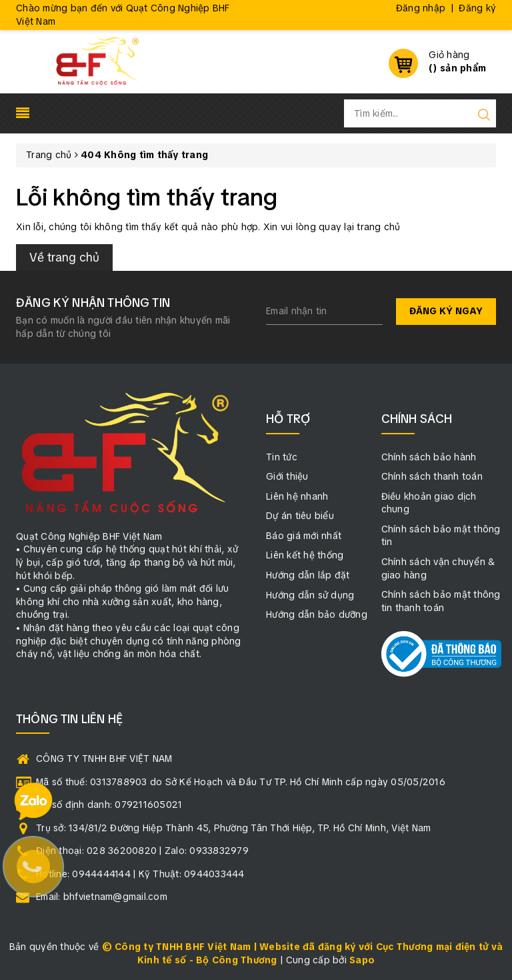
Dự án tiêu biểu (300, 516)
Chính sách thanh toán (432, 476)
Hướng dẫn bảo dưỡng (317, 614)
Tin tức (282, 457)
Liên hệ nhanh (297, 496)
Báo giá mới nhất (304, 536)
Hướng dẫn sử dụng (310, 595)
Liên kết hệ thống (305, 555)
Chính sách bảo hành (429, 457)
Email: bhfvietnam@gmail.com (102, 897)
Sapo (362, 960)
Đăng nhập (421, 8)
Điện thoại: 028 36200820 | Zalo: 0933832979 (142, 851)
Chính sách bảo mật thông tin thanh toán (441, 601)
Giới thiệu (287, 476)
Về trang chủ (64, 257)
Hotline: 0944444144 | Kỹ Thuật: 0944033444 (140, 874)
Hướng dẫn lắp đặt (308, 575)
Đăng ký (477, 8)
